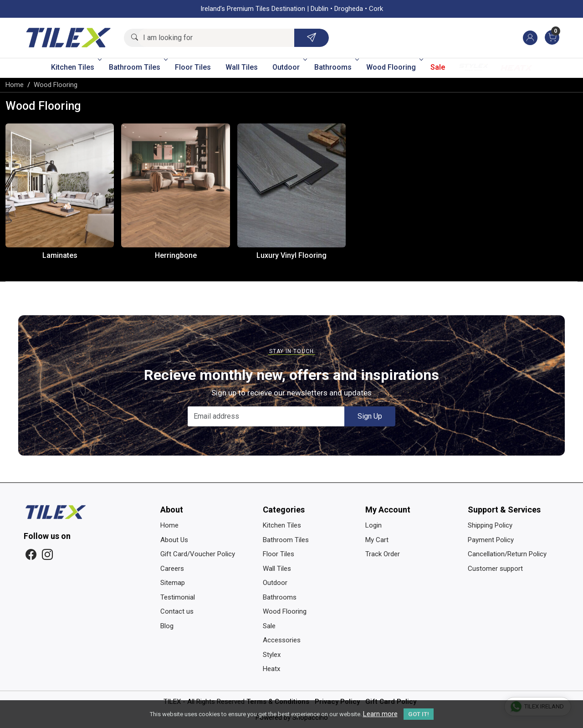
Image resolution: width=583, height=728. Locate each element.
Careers (172, 569)
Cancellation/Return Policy (507, 554)
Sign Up (370, 416)
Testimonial (178, 597)
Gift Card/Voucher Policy (198, 554)
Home (169, 525)
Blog (167, 626)
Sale (438, 67)
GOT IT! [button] (419, 714)
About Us (174, 540)
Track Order (383, 554)
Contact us (177, 611)
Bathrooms (336, 67)
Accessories (282, 640)
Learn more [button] (380, 714)
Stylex (474, 68)
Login (373, 525)
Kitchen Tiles (76, 67)
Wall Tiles (242, 67)
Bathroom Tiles (138, 67)
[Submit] (312, 38)
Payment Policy (491, 540)
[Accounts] (530, 38)
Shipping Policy (490, 525)
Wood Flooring (394, 67)
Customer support (495, 569)
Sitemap (173, 583)
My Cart (377, 540)
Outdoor (289, 67)
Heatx (517, 68)
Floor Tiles (193, 67)
